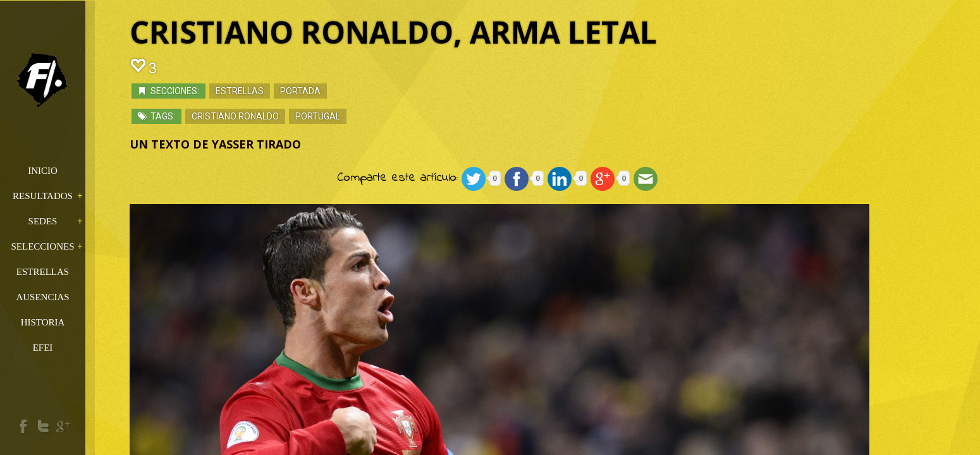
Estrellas (273, 92)
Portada (334, 92)
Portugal (351, 117)
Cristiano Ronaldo (269, 117)
